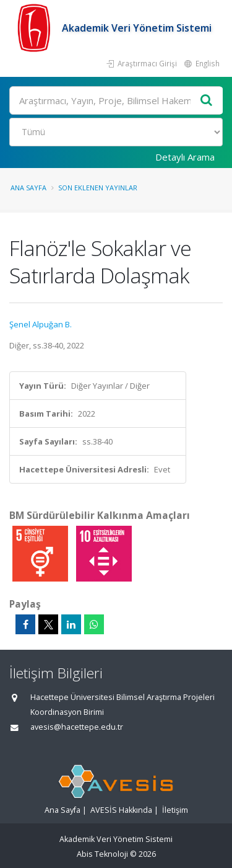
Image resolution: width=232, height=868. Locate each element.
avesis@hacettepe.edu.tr (77, 727)
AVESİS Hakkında (121, 810)
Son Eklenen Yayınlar (98, 188)
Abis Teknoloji (102, 854)
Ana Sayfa (28, 188)
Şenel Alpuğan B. (41, 324)
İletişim (175, 810)
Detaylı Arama (185, 157)
